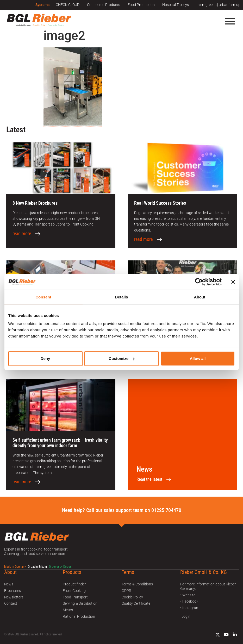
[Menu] (230, 21)
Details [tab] (122, 297)
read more (22, 234)
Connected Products (103, 5)
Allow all (198, 358)
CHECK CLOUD (67, 5)
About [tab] (200, 297)
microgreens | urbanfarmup (218, 5)
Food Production (141, 5)
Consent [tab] (43, 297)
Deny (45, 358)
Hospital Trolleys (175, 5)
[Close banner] (233, 282)
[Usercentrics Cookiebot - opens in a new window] (199, 282)
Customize (122, 358)
